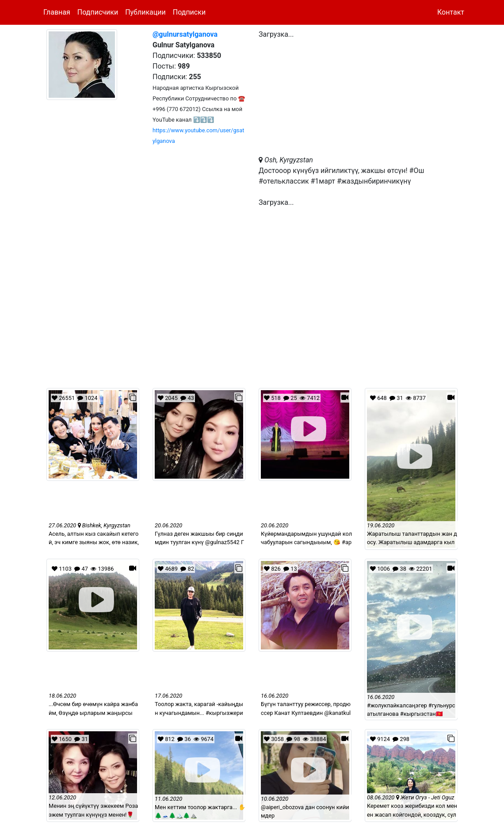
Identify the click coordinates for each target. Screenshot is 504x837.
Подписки (189, 12)
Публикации (145, 12)
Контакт (451, 12)
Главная (57, 12)
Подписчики (98, 12)
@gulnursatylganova (185, 34)
